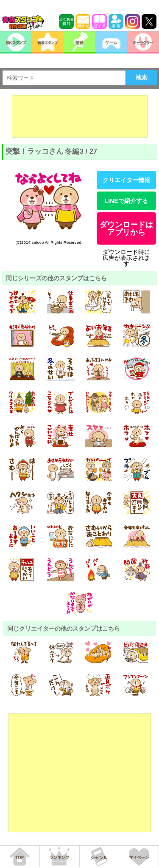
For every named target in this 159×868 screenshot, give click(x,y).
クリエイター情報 (126, 180)
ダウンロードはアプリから (126, 228)
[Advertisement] (80, 116)
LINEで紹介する (126, 201)
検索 (142, 77)
